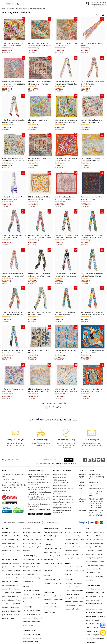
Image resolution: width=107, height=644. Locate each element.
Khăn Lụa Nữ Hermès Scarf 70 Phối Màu (39, 352)
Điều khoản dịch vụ (60, 494)
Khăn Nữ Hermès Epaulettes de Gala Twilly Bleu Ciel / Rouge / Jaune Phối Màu (13, 314)
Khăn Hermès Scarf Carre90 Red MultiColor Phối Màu (92, 198)
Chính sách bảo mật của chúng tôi (68, 464)
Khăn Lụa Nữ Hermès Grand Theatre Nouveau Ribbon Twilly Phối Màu (65, 83)
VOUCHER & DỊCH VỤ (30, 556)
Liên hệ (4, 493)
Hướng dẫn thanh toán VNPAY (12, 488)
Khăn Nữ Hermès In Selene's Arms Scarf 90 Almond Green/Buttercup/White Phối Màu (66, 45)
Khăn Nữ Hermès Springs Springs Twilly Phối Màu (14, 121)
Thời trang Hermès (21, 9)
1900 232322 (103, 5)
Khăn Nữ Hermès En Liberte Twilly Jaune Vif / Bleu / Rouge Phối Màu (92, 313)
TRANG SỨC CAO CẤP (93, 585)
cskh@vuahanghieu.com (97, 488)
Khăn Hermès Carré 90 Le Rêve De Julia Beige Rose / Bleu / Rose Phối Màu (66, 390)
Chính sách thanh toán (61, 486)
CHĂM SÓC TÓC (49, 592)
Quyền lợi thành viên (60, 505)
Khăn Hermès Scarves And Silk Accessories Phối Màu (39, 198)
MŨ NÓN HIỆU (27, 607)
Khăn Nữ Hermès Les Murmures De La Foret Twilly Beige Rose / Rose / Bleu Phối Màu (13, 275)
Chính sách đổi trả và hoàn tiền (63, 483)
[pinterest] (94, 460)
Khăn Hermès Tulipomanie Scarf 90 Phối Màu (13, 390)
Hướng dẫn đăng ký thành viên (63, 502)
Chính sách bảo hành (60, 477)
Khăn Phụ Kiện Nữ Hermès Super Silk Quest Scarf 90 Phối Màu (40, 83)
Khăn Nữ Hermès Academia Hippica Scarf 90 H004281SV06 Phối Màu (13, 83)
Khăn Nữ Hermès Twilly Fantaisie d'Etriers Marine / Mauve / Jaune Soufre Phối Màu (66, 275)
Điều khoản (22, 522)
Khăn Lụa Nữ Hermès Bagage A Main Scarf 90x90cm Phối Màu (66, 121)
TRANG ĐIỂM (69, 580)
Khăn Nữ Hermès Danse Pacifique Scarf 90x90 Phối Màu (66, 160)
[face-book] (85, 460)
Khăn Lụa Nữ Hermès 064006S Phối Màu (92, 44)
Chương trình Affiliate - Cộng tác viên (14, 485)
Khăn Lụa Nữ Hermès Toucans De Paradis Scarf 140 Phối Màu (92, 352)
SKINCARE (26, 529)
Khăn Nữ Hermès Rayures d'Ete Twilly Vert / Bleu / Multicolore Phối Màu (92, 275)
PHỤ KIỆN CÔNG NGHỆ (51, 529)
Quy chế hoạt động (8, 480)
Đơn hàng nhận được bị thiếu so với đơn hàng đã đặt (39, 483)
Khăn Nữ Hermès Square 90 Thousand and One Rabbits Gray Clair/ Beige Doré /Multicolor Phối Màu (40, 45)
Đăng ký (69, 460)
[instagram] (90, 460)
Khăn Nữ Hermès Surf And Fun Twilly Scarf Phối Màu (13, 198)
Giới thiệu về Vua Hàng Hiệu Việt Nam (13, 476)
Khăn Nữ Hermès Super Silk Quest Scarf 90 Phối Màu (40, 160)
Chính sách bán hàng (60, 475)
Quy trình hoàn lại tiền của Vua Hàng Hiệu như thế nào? (39, 505)
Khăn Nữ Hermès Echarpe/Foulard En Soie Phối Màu (40, 313)
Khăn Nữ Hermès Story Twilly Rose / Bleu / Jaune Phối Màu (14, 236)
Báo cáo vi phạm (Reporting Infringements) (62, 512)
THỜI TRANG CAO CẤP (9, 560)
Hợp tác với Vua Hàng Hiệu (11, 482)
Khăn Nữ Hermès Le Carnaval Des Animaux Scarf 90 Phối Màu (93, 160)
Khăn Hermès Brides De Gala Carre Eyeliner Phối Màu (65, 198)
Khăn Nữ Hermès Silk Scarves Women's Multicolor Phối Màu (12, 44)
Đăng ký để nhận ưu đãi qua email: (14, 460)
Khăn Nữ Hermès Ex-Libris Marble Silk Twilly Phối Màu (92, 83)
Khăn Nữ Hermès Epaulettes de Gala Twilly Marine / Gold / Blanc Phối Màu (39, 275)
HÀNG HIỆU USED (50, 612)
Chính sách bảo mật (60, 491)
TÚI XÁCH (5, 529)
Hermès (12, 9)
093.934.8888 (101, 2)
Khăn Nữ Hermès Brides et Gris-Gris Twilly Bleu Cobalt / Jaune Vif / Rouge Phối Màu (93, 237)
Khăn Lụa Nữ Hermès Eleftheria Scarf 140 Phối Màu (66, 352)
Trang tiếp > (57, 407)
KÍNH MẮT (47, 576)
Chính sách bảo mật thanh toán (63, 488)
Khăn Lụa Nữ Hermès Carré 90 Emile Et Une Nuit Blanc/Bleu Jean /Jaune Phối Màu (14, 160)
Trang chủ (5, 9)
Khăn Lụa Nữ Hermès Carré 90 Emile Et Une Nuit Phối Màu (91, 121)
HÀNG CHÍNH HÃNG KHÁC (94, 609)
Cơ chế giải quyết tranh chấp (63, 497)
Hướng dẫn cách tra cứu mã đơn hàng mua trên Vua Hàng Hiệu (38, 476)
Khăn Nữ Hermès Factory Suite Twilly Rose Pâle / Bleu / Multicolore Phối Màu (65, 314)
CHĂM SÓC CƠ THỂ (29, 631)
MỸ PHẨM (68, 529)
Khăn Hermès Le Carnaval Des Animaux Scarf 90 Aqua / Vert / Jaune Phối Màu (39, 390)
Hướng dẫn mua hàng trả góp (63, 508)
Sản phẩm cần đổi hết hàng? (37, 480)
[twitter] (99, 460)
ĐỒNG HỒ (26, 587)
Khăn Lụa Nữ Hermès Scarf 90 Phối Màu (39, 121)
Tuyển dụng (6, 491)
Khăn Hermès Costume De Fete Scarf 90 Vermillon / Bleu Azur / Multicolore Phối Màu (92, 390)
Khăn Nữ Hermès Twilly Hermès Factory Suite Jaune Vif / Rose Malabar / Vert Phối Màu (13, 352)
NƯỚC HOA (47, 545)
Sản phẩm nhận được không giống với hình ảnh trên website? (39, 488)
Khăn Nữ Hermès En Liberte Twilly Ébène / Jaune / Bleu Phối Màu (66, 236)
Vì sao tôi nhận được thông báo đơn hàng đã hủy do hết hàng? (39, 493)
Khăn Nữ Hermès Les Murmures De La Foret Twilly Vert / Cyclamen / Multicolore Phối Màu (40, 237)
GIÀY (87, 529)
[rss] (103, 460)
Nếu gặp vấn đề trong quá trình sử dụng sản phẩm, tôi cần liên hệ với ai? (39, 499)
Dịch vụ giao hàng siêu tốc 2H (63, 499)
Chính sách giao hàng (60, 480)
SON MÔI (68, 563)
